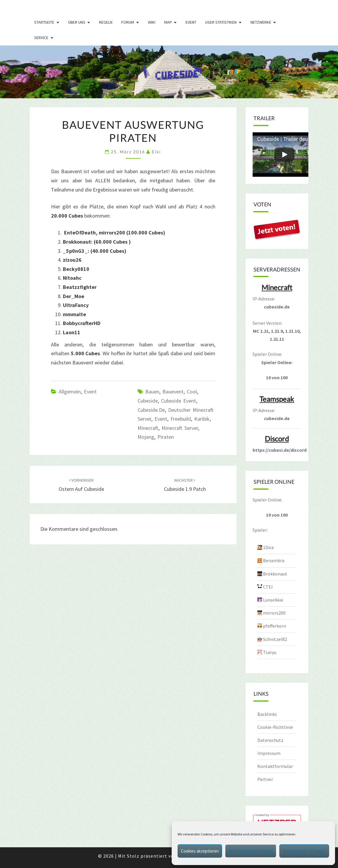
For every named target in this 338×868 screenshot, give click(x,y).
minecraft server (180, 428)
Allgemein (70, 392)
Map (168, 22)
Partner (265, 779)
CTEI (268, 587)
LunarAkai (273, 600)
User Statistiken (221, 22)
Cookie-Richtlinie (275, 727)
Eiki (156, 152)
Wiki (152, 22)
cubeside (148, 401)
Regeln (106, 22)
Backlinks (267, 714)
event (161, 419)
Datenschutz (270, 740)
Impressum (269, 753)
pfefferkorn (275, 626)
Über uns (77, 22)
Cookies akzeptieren (200, 851)
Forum (128, 22)
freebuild (181, 419)
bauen (152, 392)
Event (191, 22)
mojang (146, 437)
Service (41, 38)
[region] (169, 72)
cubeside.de (151, 410)
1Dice (268, 547)
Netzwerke (261, 22)
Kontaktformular (275, 766)
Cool (192, 392)
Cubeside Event (178, 401)
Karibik (202, 419)
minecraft (148, 428)
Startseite (44, 22)
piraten (166, 437)
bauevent (173, 392)
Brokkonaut (275, 574)
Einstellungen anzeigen (304, 851)
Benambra (274, 560)
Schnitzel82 (275, 639)
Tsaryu (270, 652)
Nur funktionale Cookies (251, 851)
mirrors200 (274, 613)
